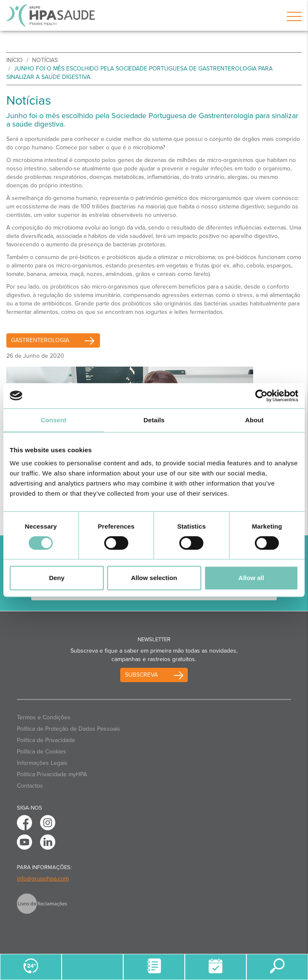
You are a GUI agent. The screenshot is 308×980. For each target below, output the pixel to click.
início (15, 60)
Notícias (45, 60)
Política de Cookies (42, 752)
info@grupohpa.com (43, 879)
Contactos (30, 786)
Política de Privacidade (46, 740)
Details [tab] (154, 420)
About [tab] (254, 420)
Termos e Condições (44, 717)
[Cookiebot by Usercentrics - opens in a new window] (261, 396)
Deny (57, 578)
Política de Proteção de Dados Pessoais (69, 729)
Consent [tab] (54, 420)
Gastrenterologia (55, 340)
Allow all (251, 578)
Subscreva (141, 675)
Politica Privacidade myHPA (52, 774)
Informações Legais (42, 763)
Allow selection (154, 578)
